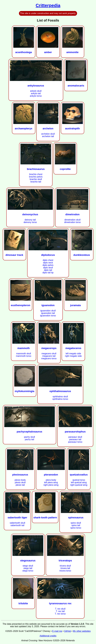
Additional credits (48, 636)
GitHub (68, 631)
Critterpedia (48, 5)
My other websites (82, 631)
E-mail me (57, 631)
